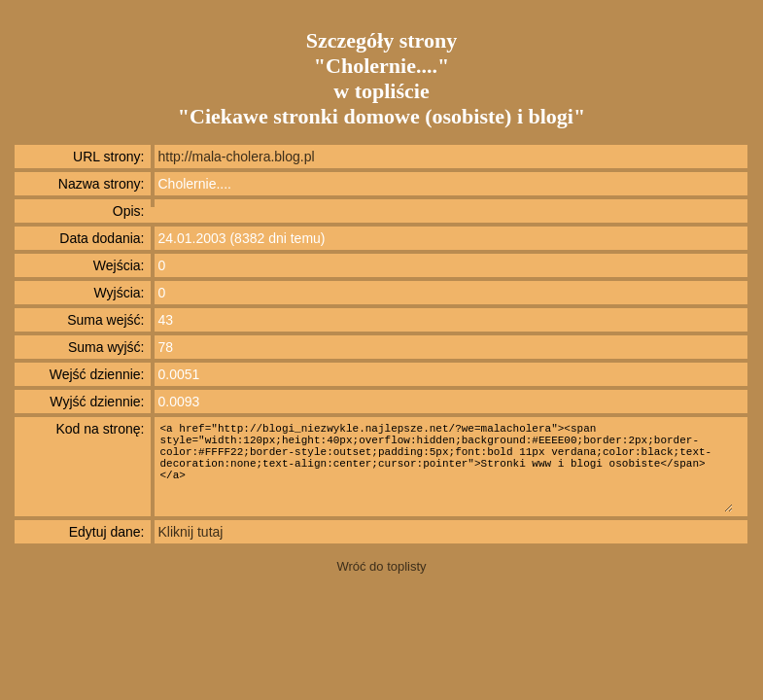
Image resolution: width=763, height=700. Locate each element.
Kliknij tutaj (191, 532)
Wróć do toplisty (381, 566)
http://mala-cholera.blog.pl (237, 157)
